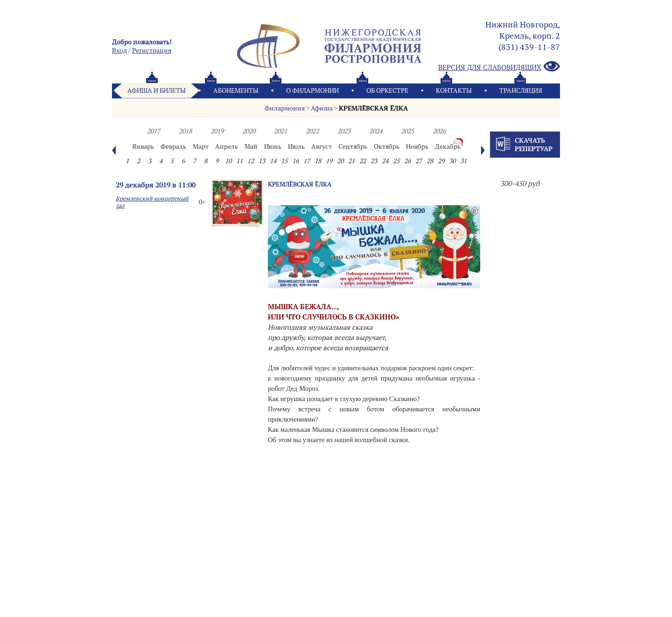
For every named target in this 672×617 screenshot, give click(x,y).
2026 (439, 131)
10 (228, 161)
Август (322, 146)
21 (351, 161)
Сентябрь (353, 146)
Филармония (285, 108)
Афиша (322, 108)
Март (201, 146)
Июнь (273, 146)
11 (239, 161)
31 (463, 161)
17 (307, 161)
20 (340, 161)
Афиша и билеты (157, 90)
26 (407, 161)
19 (329, 161)
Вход (119, 50)
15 (284, 161)
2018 (185, 131)
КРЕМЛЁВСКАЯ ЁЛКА (373, 108)
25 (396, 161)
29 (441, 161)
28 (430, 161)
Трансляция (521, 90)
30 (452, 161)
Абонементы (236, 90)
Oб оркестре (387, 90)
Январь (143, 146)
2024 (376, 131)
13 (262, 161)
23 (374, 161)
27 (419, 161)
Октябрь (387, 146)
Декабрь (448, 146)
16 (295, 161)
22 (363, 161)
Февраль (173, 146)
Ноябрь (417, 146)
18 (318, 161)
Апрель (227, 146)
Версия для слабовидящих (499, 67)
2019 (217, 131)
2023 (344, 131)
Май (251, 146)
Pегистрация (152, 50)
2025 (407, 131)
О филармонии (312, 90)
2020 (249, 131)
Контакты (454, 90)
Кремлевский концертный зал (152, 202)
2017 (154, 131)
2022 (312, 131)
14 (273, 161)
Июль (296, 146)
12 (251, 161)
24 (385, 161)
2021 (280, 131)
